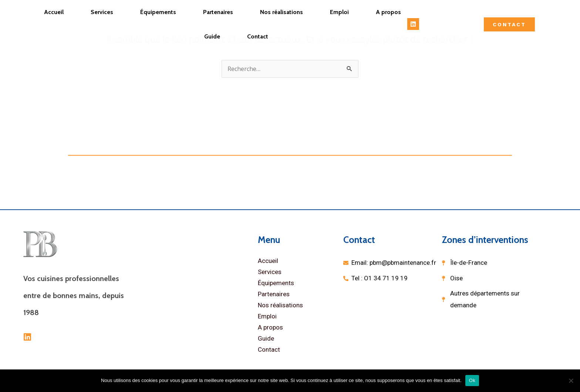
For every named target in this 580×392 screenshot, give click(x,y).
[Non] (571, 381)
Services (102, 12)
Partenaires (218, 12)
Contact (258, 36)
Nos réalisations (281, 12)
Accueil (54, 12)
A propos (388, 12)
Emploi (339, 12)
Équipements (158, 12)
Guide (212, 36)
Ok (472, 380)
